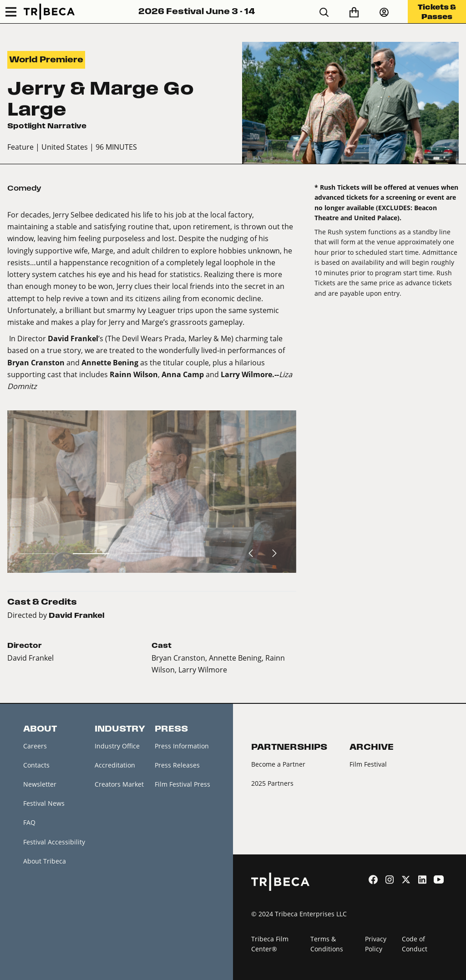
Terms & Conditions (327, 944)
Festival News (44, 803)
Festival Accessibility (54, 842)
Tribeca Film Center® (270, 944)
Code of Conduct (415, 944)
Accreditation (115, 765)
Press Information (182, 746)
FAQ (29, 822)
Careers (35, 746)
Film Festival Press (182, 784)
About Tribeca (45, 861)
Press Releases (177, 765)
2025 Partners (272, 783)
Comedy (24, 188)
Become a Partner (278, 764)
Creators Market (119, 784)
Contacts (36, 765)
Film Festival (368, 764)
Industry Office (117, 746)
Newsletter (40, 784)
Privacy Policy (376, 944)
